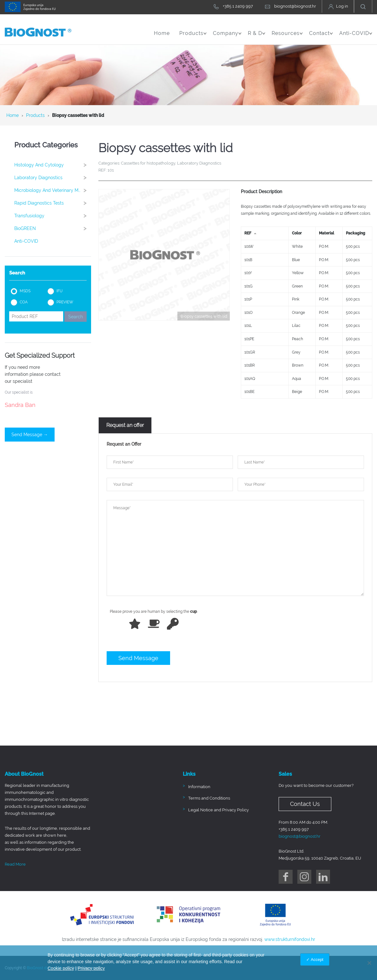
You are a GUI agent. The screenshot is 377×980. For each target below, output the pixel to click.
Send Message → (30, 435)
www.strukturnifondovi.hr (290, 939)
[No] (369, 963)
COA (24, 302)
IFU (60, 291)
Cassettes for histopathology (148, 163)
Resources (287, 37)
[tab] (125, 425)
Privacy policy (91, 968)
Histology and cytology (53, 165)
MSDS (25, 291)
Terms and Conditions (209, 798)
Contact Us (305, 804)
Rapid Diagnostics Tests (53, 203)
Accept (317, 960)
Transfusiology (53, 216)
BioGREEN (53, 228)
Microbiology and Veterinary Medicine (53, 190)
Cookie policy (61, 968)
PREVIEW (65, 302)
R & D (257, 37)
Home (162, 33)
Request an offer (125, 425)
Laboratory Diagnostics (53, 177)
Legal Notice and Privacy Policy (218, 810)
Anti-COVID (356, 37)
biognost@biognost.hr (300, 836)
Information (199, 787)
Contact (321, 37)
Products (193, 37)
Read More (15, 864)
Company (227, 37)
